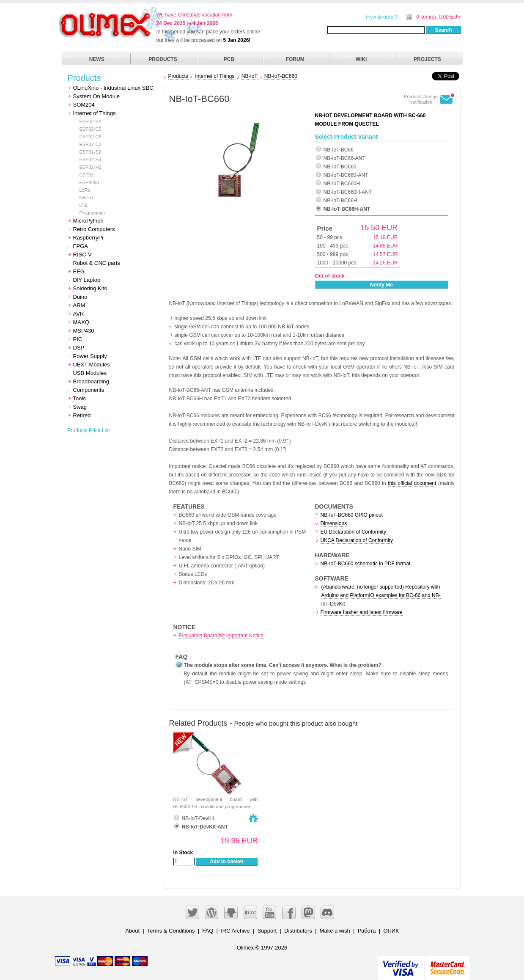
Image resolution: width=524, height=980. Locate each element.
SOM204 (84, 105)
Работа (367, 931)
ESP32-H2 (91, 167)
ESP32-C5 (91, 129)
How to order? (382, 17)
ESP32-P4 (90, 121)
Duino (80, 297)
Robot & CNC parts (97, 263)
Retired (82, 415)
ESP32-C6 (91, 137)
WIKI (361, 59)
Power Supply (90, 356)
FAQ (208, 931)
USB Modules (90, 373)
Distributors (298, 931)
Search (443, 30)
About (132, 931)
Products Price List (89, 430)
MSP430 (84, 331)
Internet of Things (95, 113)
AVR (79, 314)
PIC (78, 339)
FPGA (81, 246)
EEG (79, 271)
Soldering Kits (90, 288)
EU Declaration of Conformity (353, 532)
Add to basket (226, 862)
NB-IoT (87, 198)
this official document (412, 483)
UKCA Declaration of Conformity (357, 540)
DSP (79, 348)
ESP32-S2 (90, 152)
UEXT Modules (92, 365)
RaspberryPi (88, 238)
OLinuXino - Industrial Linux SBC (113, 88)
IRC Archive (235, 931)
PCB (229, 59)
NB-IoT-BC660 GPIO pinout (352, 515)
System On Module (97, 96)
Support (267, 931)
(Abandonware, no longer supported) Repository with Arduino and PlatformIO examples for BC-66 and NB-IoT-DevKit (381, 595)
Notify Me (381, 285)
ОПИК (391, 931)
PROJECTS (427, 59)
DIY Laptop (87, 280)
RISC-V (82, 255)
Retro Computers (94, 229)
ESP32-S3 (90, 160)
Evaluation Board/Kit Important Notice (221, 636)
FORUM (295, 59)
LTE (84, 205)
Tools (80, 398)
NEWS (97, 59)
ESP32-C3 (91, 144)
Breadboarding (91, 381)
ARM (79, 305)
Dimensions (334, 523)
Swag (80, 407)
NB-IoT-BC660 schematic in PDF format (366, 564)
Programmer (92, 213)
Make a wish (335, 931)
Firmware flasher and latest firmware (362, 612)
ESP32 (87, 175)
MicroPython (88, 221)
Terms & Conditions (171, 931)
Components (89, 390)
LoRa (85, 190)
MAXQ (81, 322)
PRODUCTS (163, 59)
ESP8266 (89, 182)
